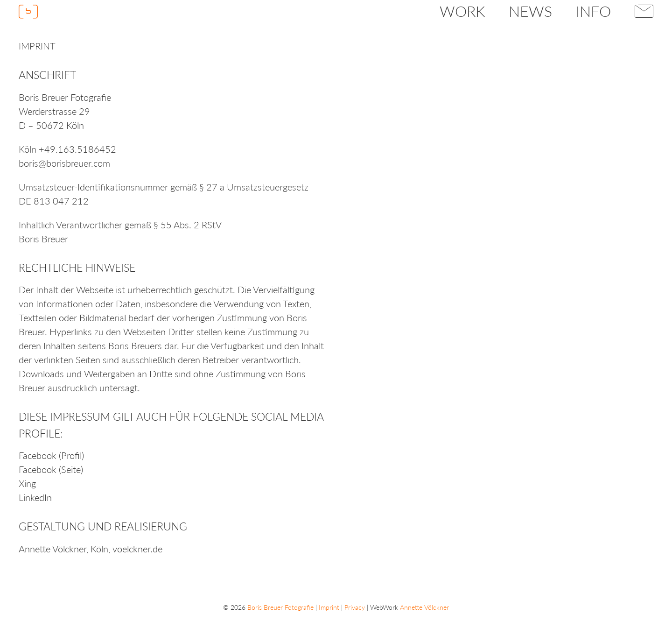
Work (462, 11)
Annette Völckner (52, 549)
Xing (27, 483)
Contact (644, 11)
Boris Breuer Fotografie (280, 607)
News (530, 11)
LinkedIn (35, 497)
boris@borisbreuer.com (64, 163)
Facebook (38, 455)
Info (593, 11)
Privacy (355, 607)
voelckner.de (137, 549)
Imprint (329, 607)
